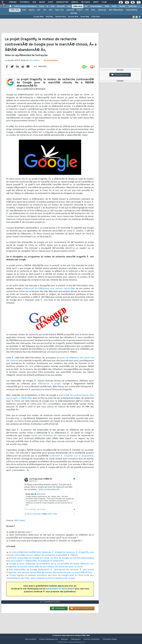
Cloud (41, 6)
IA (47, 6)
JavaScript (70, 10)
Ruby (93, 10)
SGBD (107, 6)
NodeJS (80, 10)
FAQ (34, 2)
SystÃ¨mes (132, 6)
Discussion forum (120, 75)
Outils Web (95, 17)
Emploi (75, 2)
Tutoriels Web (60, 17)
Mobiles (122, 6)
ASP (39, 10)
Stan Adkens (34, 62)
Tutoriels (24, 2)
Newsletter (62, 2)
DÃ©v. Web (78, 6)
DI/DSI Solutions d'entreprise (25, 6)
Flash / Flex (59, 10)
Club (104, 2)
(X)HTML (74, 13)
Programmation (96, 6)
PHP (87, 10)
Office (114, 6)
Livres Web (85, 17)
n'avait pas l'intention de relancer (48, 437)
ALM (53, 6)
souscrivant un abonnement (60, 591)
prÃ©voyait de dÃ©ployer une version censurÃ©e (49, 290)
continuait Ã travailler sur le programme (71, 458)
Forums (13, 2)
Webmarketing (132, 10)
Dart (50, 10)
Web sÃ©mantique (116, 10)
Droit (96, 2)
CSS (45, 10)
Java (69, 6)
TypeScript (102, 10)
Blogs (42, 2)
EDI (86, 6)
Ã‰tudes (86, 2)
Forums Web (38, 17)
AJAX (24, 10)
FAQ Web (49, 17)
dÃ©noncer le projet (49, 386)
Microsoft (61, 6)
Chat (51, 2)
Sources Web (73, 17)
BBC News (20, 522)
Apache (32, 10)
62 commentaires (51, 62)
